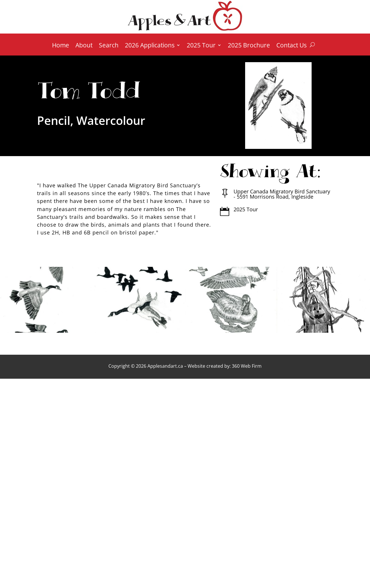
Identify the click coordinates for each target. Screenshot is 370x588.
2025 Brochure (249, 46)
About (84, 46)
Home (61, 46)
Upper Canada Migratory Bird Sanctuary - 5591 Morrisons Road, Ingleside (282, 194)
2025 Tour (201, 46)
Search (109, 46)
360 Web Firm (247, 366)
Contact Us (292, 46)
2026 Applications (150, 46)
